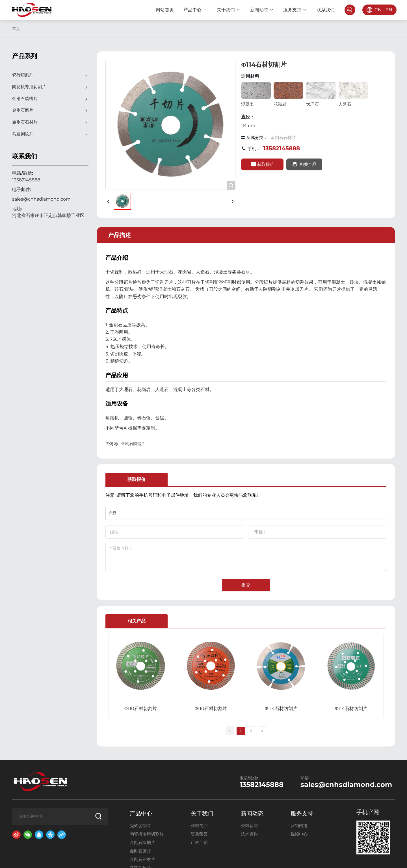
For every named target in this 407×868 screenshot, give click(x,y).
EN (387, 10)
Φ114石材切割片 (281, 708)
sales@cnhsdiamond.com (41, 200)
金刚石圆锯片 (133, 444)
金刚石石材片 (283, 137)
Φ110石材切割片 (141, 708)
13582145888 (26, 180)
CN (376, 10)
